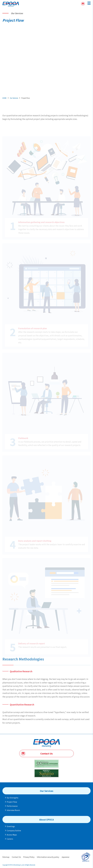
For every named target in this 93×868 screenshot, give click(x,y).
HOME (4, 98)
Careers (10, 839)
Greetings (11, 826)
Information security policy (48, 857)
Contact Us (46, 753)
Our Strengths (13, 798)
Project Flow (12, 802)
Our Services (14, 98)
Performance (12, 806)
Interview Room (13, 810)
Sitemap (6, 857)
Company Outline (14, 831)
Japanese (65, 857)
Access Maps (12, 835)
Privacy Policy (29, 857)
